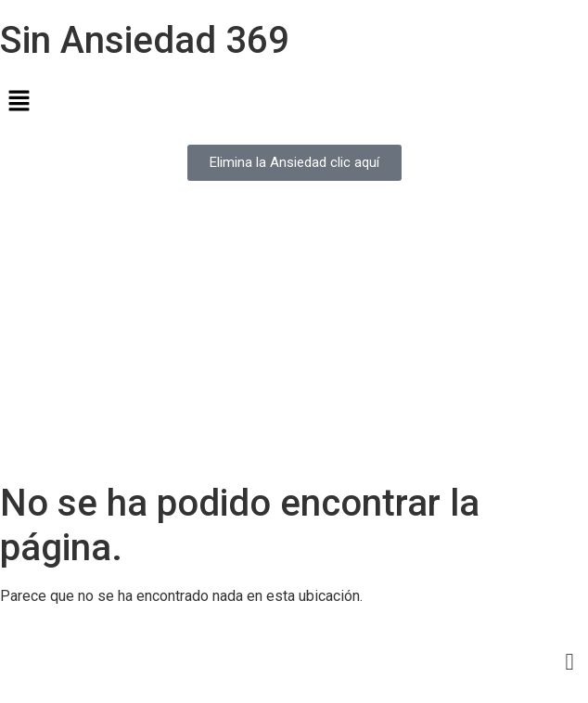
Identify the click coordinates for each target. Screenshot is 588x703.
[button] (294, 102)
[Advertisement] (294, 342)
